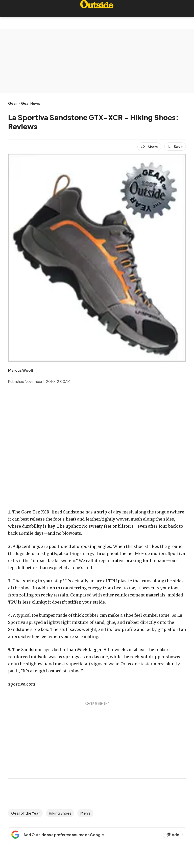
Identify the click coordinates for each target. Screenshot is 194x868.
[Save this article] (175, 147)
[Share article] (149, 147)
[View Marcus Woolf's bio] (21, 370)
